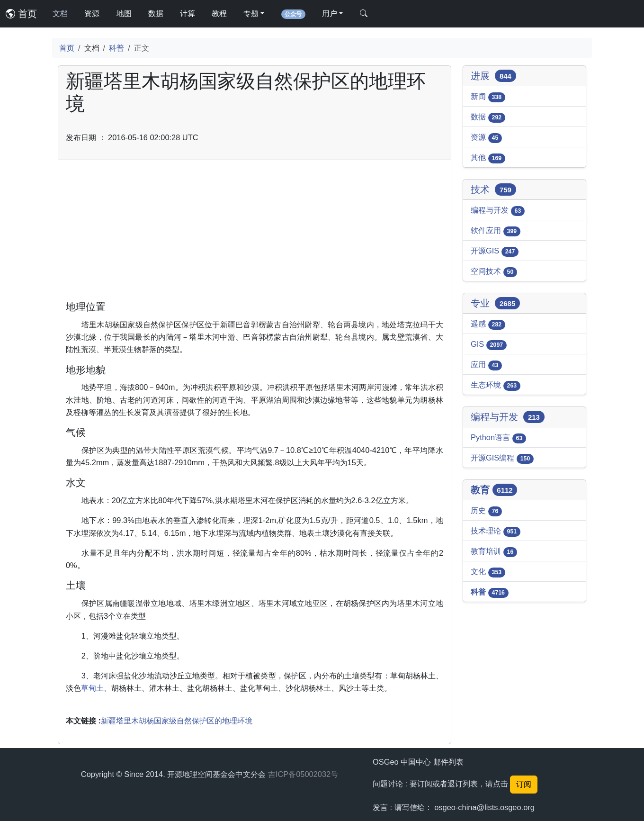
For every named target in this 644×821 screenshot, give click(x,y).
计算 (188, 14)
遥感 (488, 325)
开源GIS (495, 252)
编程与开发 (498, 211)
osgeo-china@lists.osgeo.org (484, 807)
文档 (60, 14)
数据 (156, 14)
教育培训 (494, 552)
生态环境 (496, 386)
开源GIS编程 (502, 459)
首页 (21, 14)
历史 (486, 511)
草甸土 (92, 688)
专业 (495, 303)
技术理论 (496, 532)
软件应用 (496, 231)
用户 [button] (330, 14)
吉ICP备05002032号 (303, 774)
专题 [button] (251, 14)
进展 (493, 76)
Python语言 (498, 438)
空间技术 (494, 272)
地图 (124, 14)
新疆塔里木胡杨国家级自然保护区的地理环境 (177, 721)
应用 (486, 365)
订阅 (524, 784)
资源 (92, 14)
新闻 (488, 97)
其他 (488, 158)
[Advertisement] (255, 234)
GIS (489, 345)
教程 (219, 14)
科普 (116, 48)
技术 (493, 189)
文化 (488, 572)
